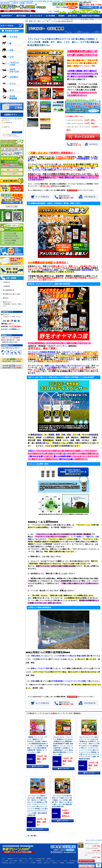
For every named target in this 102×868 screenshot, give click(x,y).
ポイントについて (23, 863)
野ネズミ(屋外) (14, 861)
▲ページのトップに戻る (94, 840)
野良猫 (21, 861)
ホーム (4, 859)
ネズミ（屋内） (48, 20)
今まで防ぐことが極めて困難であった (83, 454)
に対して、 (49, 456)
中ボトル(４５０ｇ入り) (81, 124)
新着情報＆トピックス (13, 859)
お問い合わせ (47, 863)
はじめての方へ (23, 859)
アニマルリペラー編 (11, 236)
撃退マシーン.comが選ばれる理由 (37, 859)
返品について (7, 302)
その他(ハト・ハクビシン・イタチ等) (59, 861)
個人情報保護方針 (9, 290)
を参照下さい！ (81, 459)
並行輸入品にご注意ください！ (9, 863)
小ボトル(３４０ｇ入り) (81, 120)
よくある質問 (32, 863)
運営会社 (6, 298)
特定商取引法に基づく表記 (11, 294)
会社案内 (40, 863)
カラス (32, 861)
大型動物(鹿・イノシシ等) (42, 861)
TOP (26, 20)
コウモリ (26, 861)
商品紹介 (49, 859)
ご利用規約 (6, 286)
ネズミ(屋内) (5, 861)
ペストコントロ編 (10, 233)
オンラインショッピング (36, 20)
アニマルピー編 (9, 243)
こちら (15, 134)
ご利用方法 (6, 282)
